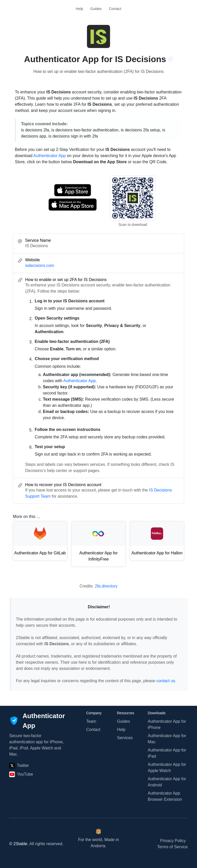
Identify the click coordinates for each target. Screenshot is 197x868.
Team (91, 721)
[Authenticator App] (37, 721)
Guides (96, 9)
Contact (115, 9)
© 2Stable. (19, 844)
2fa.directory (106, 586)
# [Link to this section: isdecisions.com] (171, 59)
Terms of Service (173, 847)
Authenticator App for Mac (167, 739)
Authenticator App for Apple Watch (167, 768)
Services (125, 738)
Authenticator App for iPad (167, 753)
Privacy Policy (173, 841)
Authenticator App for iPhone (167, 724)
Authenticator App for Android (167, 782)
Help (79, 9)
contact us (166, 681)
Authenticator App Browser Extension (165, 796)
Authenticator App (50, 156)
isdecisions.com (40, 266)
